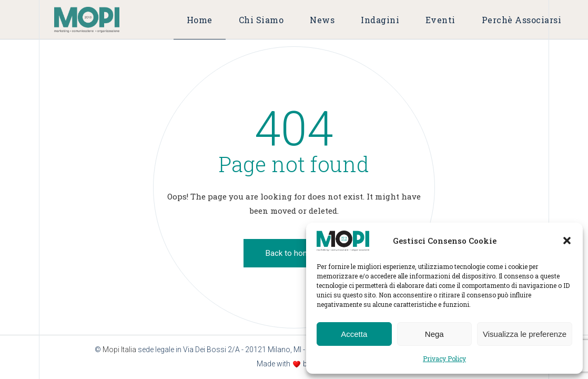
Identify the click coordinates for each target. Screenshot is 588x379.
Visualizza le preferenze (525, 334)
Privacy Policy (444, 358)
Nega (434, 334)
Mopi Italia (119, 350)
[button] (567, 241)
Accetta (354, 334)
